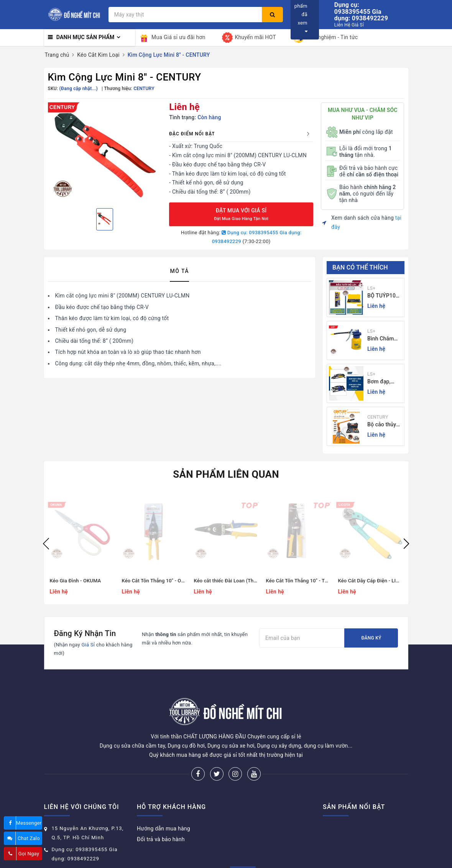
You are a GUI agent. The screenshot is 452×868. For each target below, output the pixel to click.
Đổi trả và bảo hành (161, 810)
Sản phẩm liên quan (226, 474)
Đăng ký (371, 638)
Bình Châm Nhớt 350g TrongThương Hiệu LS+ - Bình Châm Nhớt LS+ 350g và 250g (384, 339)
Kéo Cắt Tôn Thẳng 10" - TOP (299, 581)
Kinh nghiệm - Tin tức (325, 38)
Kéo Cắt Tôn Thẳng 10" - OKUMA (159, 581)
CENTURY (378, 417)
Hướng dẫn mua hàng (164, 800)
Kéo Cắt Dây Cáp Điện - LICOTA (373, 581)
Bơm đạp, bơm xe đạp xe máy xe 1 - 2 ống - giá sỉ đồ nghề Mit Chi (383, 382)
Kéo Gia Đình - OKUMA (76, 581)
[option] (105, 152)
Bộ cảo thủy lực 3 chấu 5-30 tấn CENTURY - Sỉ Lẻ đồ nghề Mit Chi (384, 425)
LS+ (371, 288)
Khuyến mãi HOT (249, 38)
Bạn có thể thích (360, 267)
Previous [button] (46, 544)
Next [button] (406, 544)
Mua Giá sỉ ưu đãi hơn (172, 38)
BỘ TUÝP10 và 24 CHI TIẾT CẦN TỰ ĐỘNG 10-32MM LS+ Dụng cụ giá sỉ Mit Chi (385, 296)
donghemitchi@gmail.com (85, 842)
